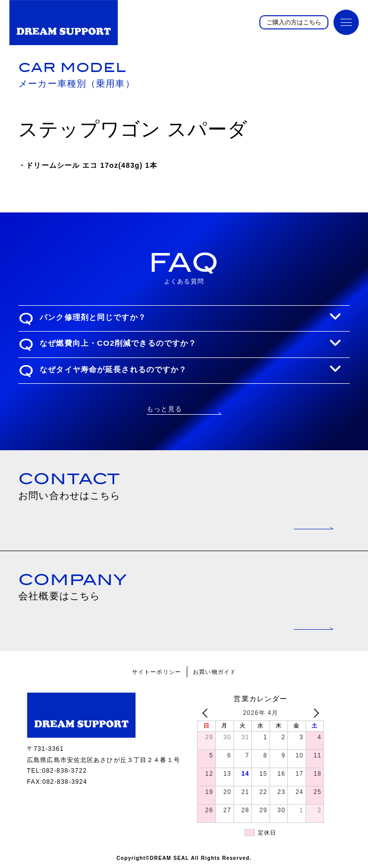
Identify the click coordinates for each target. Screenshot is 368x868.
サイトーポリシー (157, 672)
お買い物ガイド (214, 672)
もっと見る (165, 409)
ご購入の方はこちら (294, 22)
